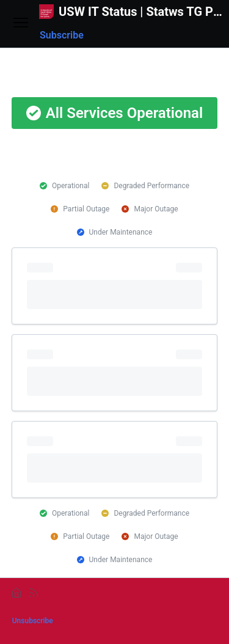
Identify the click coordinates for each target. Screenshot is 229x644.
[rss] (34, 593)
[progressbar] (115, 286)
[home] (16, 593)
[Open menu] (21, 24)
